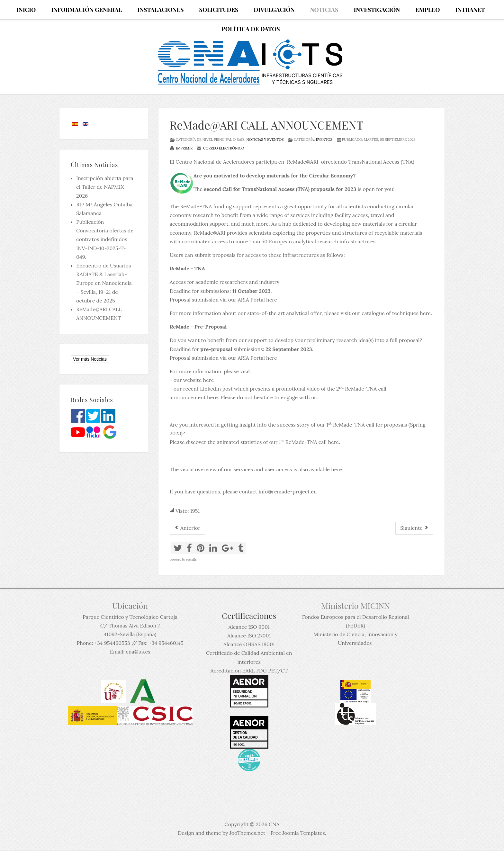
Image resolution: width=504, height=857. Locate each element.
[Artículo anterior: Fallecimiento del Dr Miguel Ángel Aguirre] (187, 528)
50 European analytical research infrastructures (319, 241)
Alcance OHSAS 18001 (249, 644)
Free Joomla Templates (297, 833)
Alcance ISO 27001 (249, 636)
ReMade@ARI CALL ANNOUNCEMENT (267, 125)
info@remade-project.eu (288, 492)
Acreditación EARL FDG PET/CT (249, 671)
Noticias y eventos (265, 140)
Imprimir (181, 148)
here (272, 358)
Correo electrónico (220, 148)
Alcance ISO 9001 (249, 627)
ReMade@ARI (303, 162)
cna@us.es (138, 652)
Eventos (324, 140)
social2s (191, 559)
